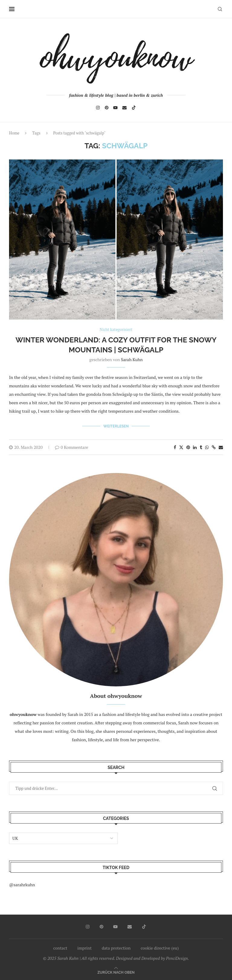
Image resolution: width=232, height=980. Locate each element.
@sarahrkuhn (22, 885)
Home (14, 133)
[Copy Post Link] (214, 447)
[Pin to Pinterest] (188, 447)
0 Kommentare (72, 447)
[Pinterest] (107, 108)
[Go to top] (116, 972)
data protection (116, 948)
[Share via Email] (221, 447)
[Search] (220, 9)
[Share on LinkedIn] (195, 447)
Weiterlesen (116, 426)
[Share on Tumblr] (201, 447)
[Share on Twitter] (181, 447)
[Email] (124, 108)
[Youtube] (115, 108)
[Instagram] (98, 108)
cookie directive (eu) (160, 948)
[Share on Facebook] (175, 447)
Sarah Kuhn (132, 359)
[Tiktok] (134, 108)
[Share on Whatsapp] (207, 447)
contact (60, 948)
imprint (84, 948)
